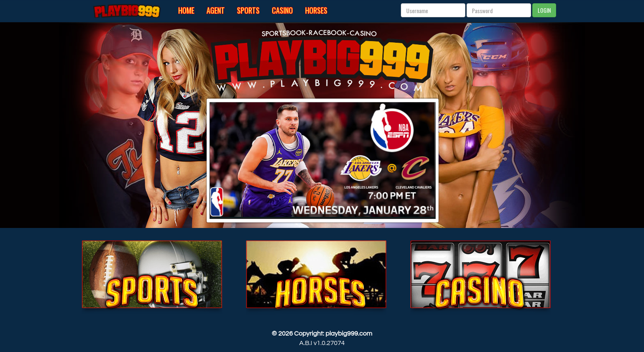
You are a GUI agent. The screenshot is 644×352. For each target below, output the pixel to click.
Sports (248, 10)
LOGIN (544, 10)
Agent (216, 10)
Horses (316, 10)
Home (186, 10)
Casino (282, 10)
